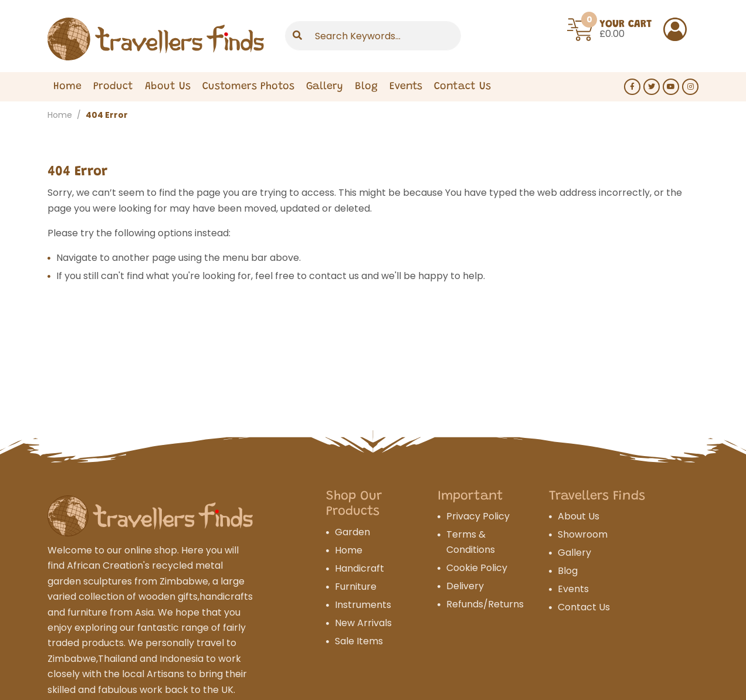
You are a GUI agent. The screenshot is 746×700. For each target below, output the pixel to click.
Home (67, 87)
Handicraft (360, 568)
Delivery (465, 586)
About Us (168, 87)
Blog (366, 87)
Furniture (356, 587)
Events (406, 87)
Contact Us (584, 607)
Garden (352, 532)
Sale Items (359, 641)
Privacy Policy (478, 516)
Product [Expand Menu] (113, 87)
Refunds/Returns (485, 604)
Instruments (363, 605)
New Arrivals (363, 623)
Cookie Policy (477, 568)
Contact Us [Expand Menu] (462, 87)
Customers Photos (248, 87)
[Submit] (297, 36)
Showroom (583, 534)
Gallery (325, 87)
